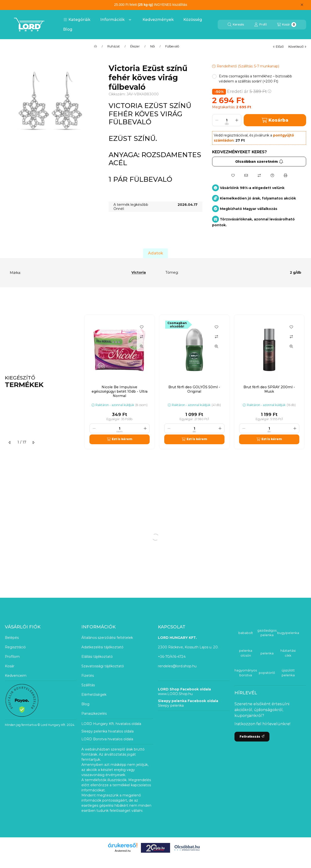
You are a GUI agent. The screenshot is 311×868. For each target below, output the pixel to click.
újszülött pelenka (288, 673)
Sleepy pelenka (171, 705)
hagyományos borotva (246, 673)
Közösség (193, 20)
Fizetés (88, 676)
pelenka (267, 653)
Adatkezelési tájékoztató (102, 647)
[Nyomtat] (285, 175)
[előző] (10, 443)
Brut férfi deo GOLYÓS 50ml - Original (194, 389)
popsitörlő (267, 673)
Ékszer (135, 46)
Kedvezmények (158, 20)
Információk (112, 20)
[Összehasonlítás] (259, 175)
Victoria (139, 273)
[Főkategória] (95, 46)
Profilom (12, 657)
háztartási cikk (288, 653)
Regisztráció (15, 647)
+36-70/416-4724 (172, 657)
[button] (77, 20)
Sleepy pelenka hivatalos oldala (108, 731)
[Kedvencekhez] (233, 175)
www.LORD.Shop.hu (175, 694)
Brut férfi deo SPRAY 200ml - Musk (269, 389)
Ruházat (114, 46)
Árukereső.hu (123, 851)
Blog (68, 29)
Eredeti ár (249, 91)
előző (278, 47)
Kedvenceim (16, 676)
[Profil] (260, 25)
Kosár (10, 666)
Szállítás (88, 685)
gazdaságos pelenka (267, 633)
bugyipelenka (288, 633)
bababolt (246, 633)
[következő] (33, 443)
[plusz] (237, 120)
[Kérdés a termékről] (272, 175)
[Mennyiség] (227, 120)
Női (152, 46)
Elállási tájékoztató (97, 657)
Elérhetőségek (94, 695)
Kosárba (275, 120)
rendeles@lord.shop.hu (177, 666)
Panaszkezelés (94, 714)
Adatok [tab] (155, 253)
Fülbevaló (172, 46)
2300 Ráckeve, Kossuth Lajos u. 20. (188, 647)
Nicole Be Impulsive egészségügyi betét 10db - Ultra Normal (120, 391)
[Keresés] (236, 25)
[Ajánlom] (246, 175)
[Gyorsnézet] (142, 346)
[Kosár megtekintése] (287, 25)
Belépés (12, 638)
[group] (195, 382)
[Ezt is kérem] (120, 439)
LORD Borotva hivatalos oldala (107, 739)
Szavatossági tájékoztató (103, 666)
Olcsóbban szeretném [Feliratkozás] (259, 162)
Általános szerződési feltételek (107, 638)
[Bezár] (302, 5)
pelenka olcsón (246, 653)
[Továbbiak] (130, 20)
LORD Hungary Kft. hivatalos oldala (111, 724)
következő (297, 47)
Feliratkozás (252, 737)
